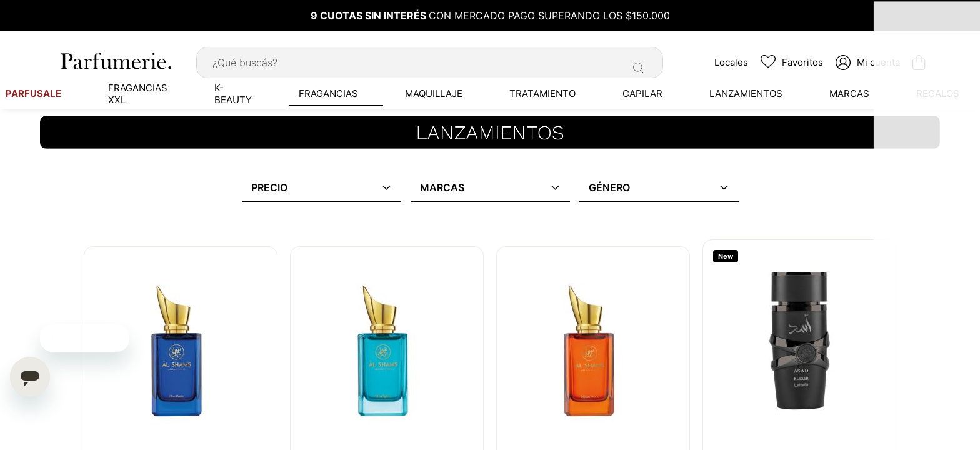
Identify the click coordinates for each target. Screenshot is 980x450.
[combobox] (430, 59)
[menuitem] (125, 91)
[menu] (490, 91)
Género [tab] (609, 185)
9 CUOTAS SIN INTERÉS (370, 16)
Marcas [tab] (442, 185)
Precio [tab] (269, 185)
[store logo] (115, 58)
